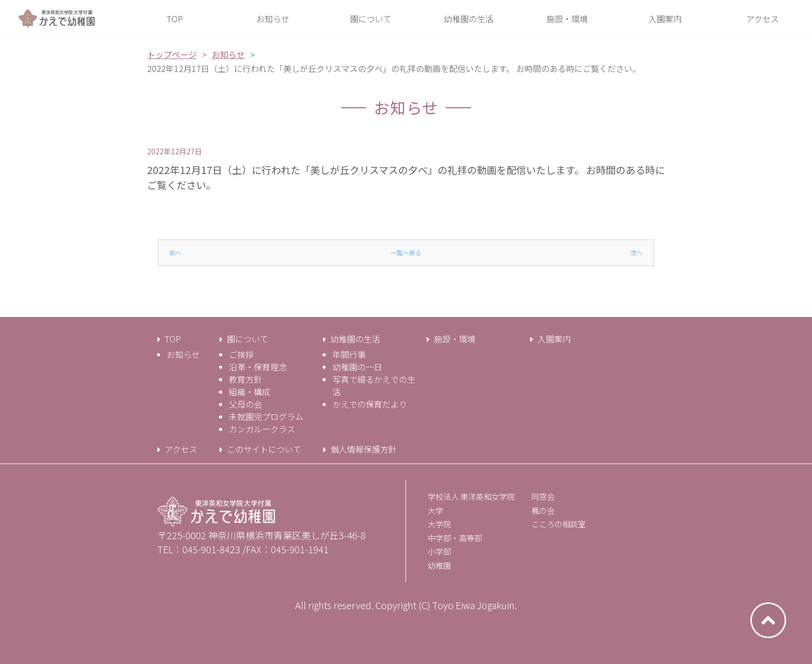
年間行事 (349, 354)
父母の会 (245, 404)
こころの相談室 (559, 524)
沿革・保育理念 (258, 367)
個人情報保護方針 (364, 449)
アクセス (181, 449)
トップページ (172, 54)
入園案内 (554, 339)
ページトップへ (768, 620)
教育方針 (245, 379)
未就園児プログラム (266, 416)
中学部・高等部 (455, 538)
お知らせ (228, 54)
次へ (636, 252)
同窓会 (543, 496)
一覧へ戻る (406, 252)
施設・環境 (455, 339)
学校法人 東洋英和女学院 (471, 496)
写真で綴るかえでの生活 (374, 385)
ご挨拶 (241, 354)
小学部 (439, 551)
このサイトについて (264, 449)
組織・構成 (250, 392)
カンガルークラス (262, 429)
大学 (436, 510)
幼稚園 (439, 565)
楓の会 (543, 510)
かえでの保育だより (370, 404)
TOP (173, 339)
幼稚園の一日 (357, 367)
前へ (176, 252)
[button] (371, 19)
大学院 (439, 524)
